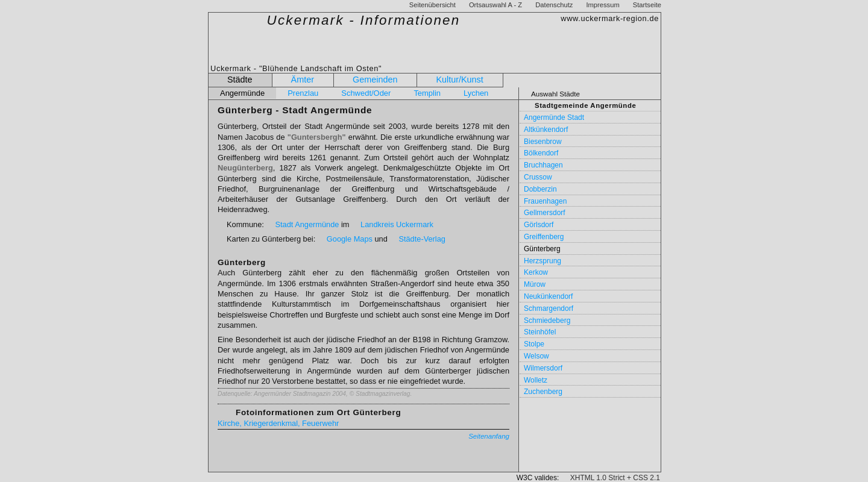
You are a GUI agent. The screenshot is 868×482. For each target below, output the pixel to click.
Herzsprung (542, 261)
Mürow (535, 284)
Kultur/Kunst (459, 80)
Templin (427, 93)
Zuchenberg (543, 392)
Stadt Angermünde (307, 224)
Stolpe (534, 344)
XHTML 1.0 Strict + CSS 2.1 (615, 478)
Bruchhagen (543, 165)
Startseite (647, 5)
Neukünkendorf (548, 296)
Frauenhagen (545, 201)
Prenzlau (303, 93)
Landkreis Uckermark (397, 224)
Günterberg (542, 249)
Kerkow (536, 272)
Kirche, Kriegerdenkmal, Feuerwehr (278, 423)
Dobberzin (540, 189)
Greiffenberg (544, 237)
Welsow (536, 356)
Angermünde (242, 93)
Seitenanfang (489, 436)
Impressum (602, 5)
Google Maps (350, 239)
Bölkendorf (541, 153)
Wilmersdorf (543, 368)
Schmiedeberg (547, 321)
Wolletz (536, 380)
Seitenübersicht (432, 5)
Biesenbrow (543, 142)
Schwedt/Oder (366, 93)
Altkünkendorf (546, 130)
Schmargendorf (549, 308)
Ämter (303, 80)
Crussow (538, 177)
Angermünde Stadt (554, 117)
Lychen (476, 93)
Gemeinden (375, 80)
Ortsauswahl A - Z (495, 5)
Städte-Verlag (422, 239)
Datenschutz (554, 5)
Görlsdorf (539, 225)
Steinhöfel (540, 332)
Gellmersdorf (545, 213)
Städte (240, 80)
